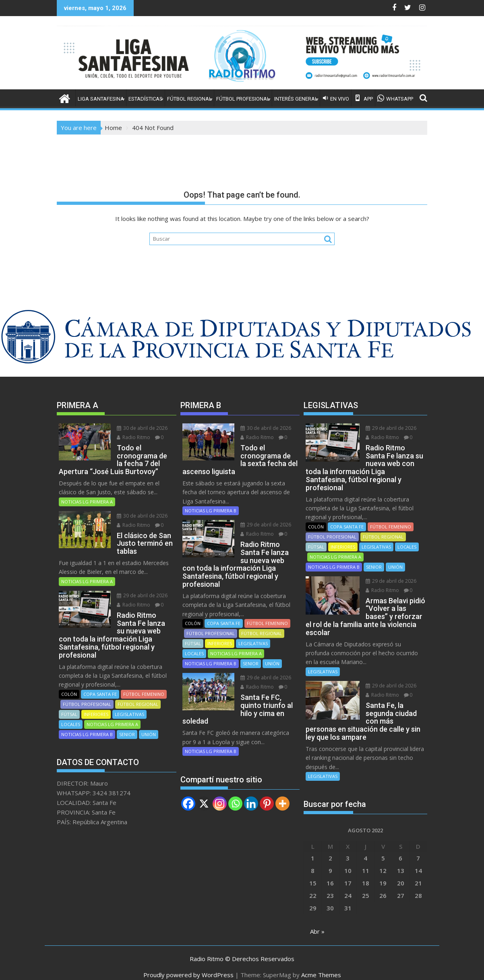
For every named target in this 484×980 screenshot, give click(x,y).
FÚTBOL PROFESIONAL (243, 99)
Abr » (317, 923)
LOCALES (71, 716)
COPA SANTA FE (100, 686)
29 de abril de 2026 (140, 595)
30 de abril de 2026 (140, 428)
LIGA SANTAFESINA (101, 99)
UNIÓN (149, 726)
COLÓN (69, 686)
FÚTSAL (69, 706)
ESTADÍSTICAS (146, 99)
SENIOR (127, 726)
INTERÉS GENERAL (296, 99)
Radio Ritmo (131, 437)
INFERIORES (96, 706)
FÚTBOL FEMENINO (144, 686)
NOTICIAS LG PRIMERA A (87, 502)
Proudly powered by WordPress (188, 967)
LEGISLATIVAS (129, 706)
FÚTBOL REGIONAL (189, 99)
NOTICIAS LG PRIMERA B (87, 726)
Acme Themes (321, 967)
